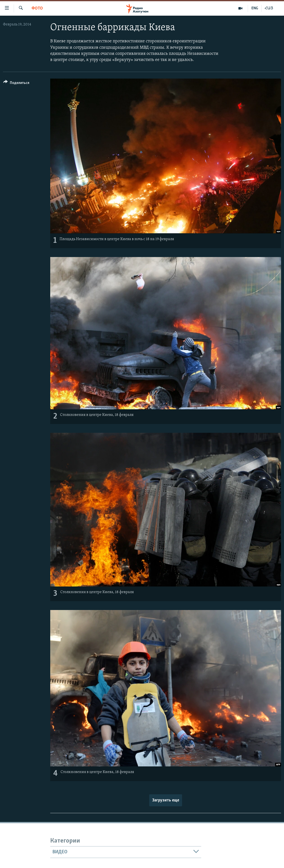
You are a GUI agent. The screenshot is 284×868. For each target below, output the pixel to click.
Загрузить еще (166, 800)
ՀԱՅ (269, 8)
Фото (37, 8)
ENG (255, 8)
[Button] (16, 84)
